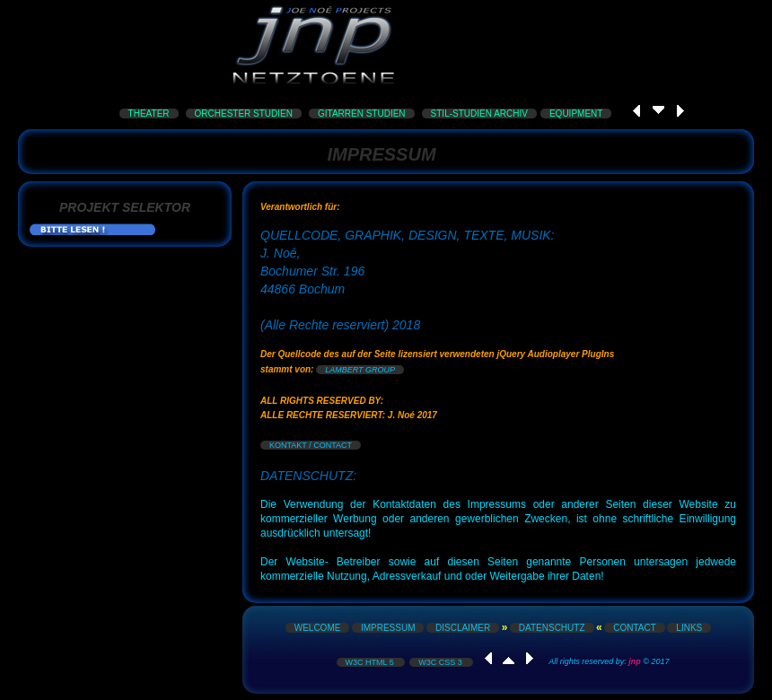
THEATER (149, 114)
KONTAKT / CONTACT (311, 445)
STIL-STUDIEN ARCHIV (479, 114)
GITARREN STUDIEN (362, 114)
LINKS (689, 628)
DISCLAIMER (463, 628)
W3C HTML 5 (371, 662)
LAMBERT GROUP (360, 370)
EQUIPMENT (576, 114)
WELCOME (318, 628)
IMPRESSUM (388, 628)
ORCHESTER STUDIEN (244, 114)
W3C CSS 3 (441, 662)
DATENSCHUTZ (552, 628)
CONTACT (635, 628)
